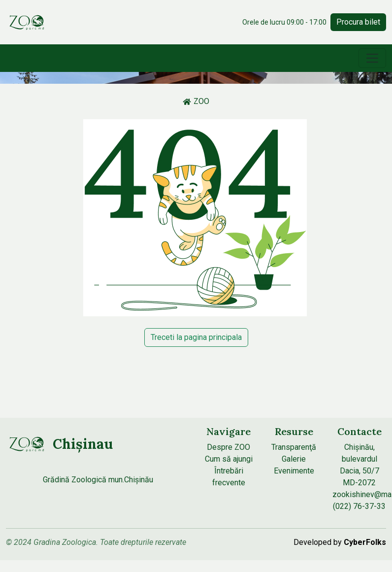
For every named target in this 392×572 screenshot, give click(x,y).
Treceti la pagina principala (196, 337)
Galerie (294, 459)
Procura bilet (358, 22)
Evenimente (294, 471)
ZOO (196, 101)
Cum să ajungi (229, 459)
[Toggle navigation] (372, 58)
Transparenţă (294, 447)
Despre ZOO (229, 447)
